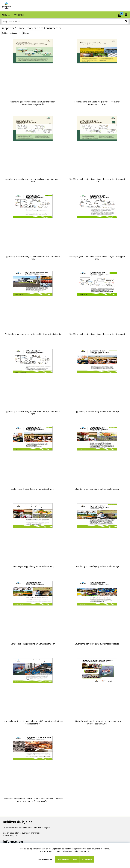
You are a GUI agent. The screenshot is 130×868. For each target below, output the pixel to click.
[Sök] (65, 21)
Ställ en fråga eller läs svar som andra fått (21, 833)
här (88, 851)
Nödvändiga (87, 859)
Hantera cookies (45, 859)
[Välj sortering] (11, 33)
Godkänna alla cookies (67, 859)
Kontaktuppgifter (10, 835)
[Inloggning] (126, 15)
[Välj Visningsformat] (32, 33)
